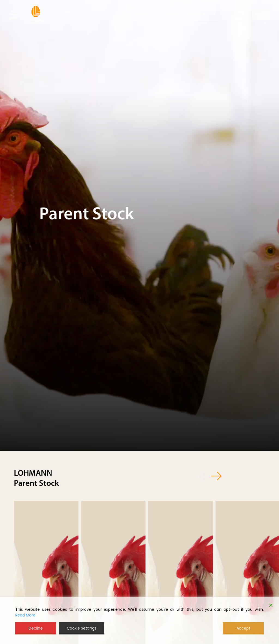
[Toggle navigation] (14, 14)
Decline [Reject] (36, 628)
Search (197, 14)
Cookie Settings (82, 628)
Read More (25, 615)
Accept (243, 628)
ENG (259, 15)
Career (143, 14)
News (171, 14)
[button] (202, 476)
